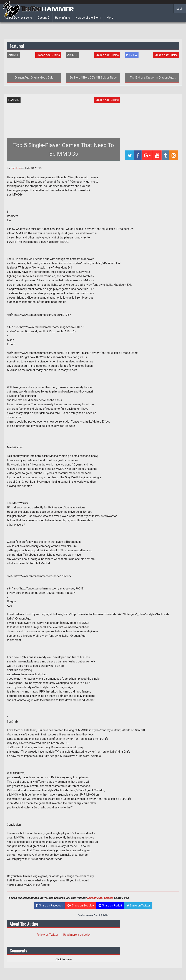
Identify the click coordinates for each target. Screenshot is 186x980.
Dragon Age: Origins (100, 898)
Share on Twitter (138, 905)
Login (180, 9)
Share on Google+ (81, 905)
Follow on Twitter (48, 935)
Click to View (64, 959)
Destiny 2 (43, 18)
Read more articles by (77, 935)
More (110, 18)
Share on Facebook (49, 905)
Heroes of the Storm (88, 18)
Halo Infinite (62, 18)
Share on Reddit (110, 905)
